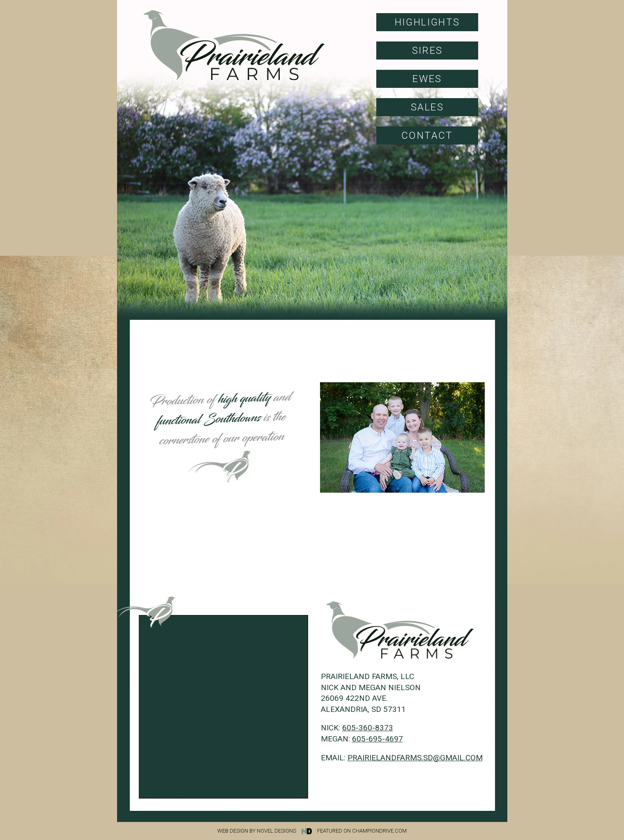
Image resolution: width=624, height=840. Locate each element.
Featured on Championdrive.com (362, 831)
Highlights (427, 22)
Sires (427, 50)
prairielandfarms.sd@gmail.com (415, 758)
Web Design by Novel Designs (267, 831)
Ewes (427, 79)
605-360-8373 (368, 728)
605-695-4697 (378, 739)
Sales (427, 107)
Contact (427, 135)
